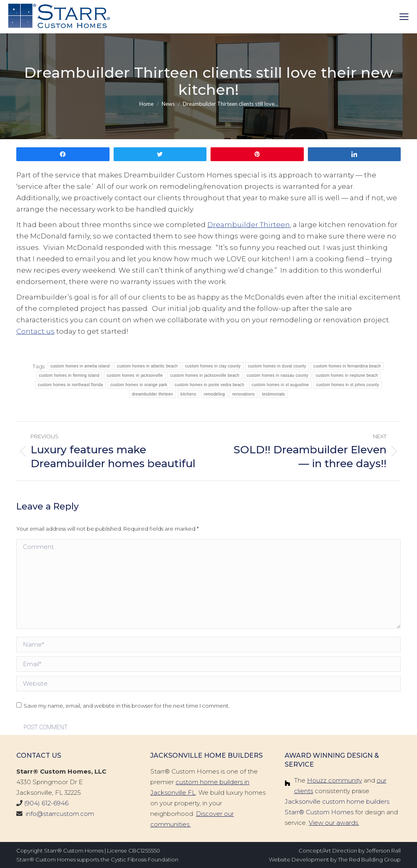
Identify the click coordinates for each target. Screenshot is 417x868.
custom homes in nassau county (278, 375)
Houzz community (335, 780)
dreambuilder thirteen (153, 394)
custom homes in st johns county (348, 385)
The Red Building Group (369, 859)
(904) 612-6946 (46, 803)
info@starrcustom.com (60, 814)
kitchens (188, 394)
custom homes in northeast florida (70, 385)
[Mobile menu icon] (404, 17)
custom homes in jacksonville (135, 375)
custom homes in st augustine (280, 385)
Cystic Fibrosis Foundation (145, 859)
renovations (243, 394)
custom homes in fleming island (69, 375)
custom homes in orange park (139, 385)
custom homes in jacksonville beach (205, 375)
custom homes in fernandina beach (347, 366)
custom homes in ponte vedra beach (210, 385)
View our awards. (334, 823)
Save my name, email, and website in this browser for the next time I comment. (127, 706)
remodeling (214, 394)
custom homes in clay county (213, 366)
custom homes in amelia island (80, 366)
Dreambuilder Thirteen (249, 225)
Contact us (35, 331)
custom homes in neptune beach (347, 375)
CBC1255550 (144, 851)
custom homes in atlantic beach (147, 366)
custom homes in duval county (277, 366)
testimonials (273, 394)
